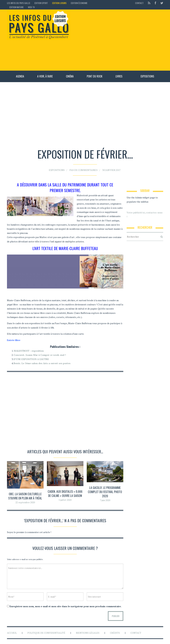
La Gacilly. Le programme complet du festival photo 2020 (105, 492)
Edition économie (79, 3)
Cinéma (70, 76)
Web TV (31, 7)
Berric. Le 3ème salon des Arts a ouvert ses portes (42, 363)
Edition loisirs (59, 3)
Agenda (20, 76)
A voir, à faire (45, 76)
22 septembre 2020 (25, 502)
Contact (139, 3)
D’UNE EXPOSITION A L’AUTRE (31, 359)
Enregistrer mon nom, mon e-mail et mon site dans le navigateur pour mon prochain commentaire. (66, 606)
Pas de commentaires (84, 168)
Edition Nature (16, 7)
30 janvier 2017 (106, 168)
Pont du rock (95, 76)
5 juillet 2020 (65, 500)
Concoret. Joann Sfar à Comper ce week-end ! (40, 355)
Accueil (12, 633)
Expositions (147, 76)
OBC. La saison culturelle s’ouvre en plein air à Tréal (25, 496)
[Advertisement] (118, 40)
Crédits (115, 633)
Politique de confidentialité (46, 633)
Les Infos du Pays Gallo (19, 3)
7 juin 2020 (105, 500)
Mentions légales (88, 633)
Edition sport (41, 3)
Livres (119, 76)
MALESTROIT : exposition (29, 351)
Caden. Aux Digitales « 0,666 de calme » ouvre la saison (65, 493)
